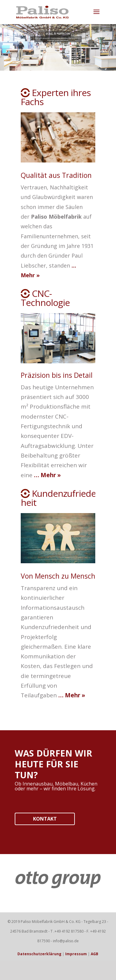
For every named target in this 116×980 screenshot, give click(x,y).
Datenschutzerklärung (39, 954)
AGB (95, 954)
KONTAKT (45, 819)
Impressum (76, 954)
